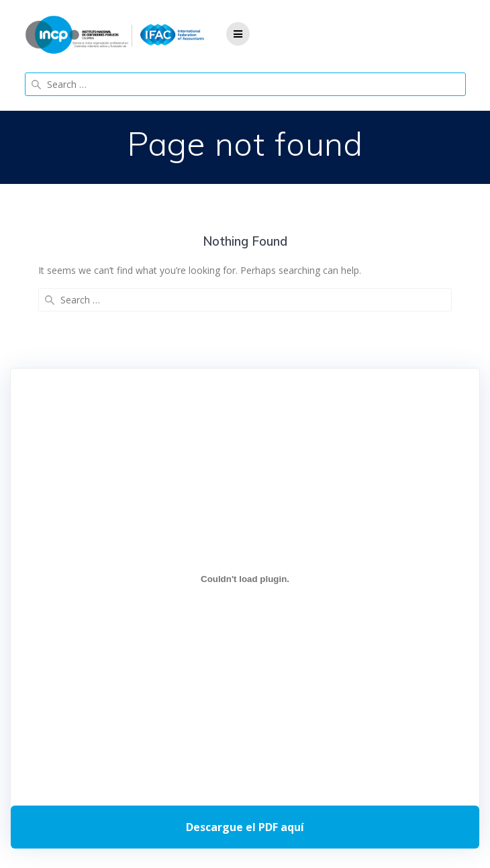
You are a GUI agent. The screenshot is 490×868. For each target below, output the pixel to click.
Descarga (245, 827)
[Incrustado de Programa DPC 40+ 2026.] (245, 579)
